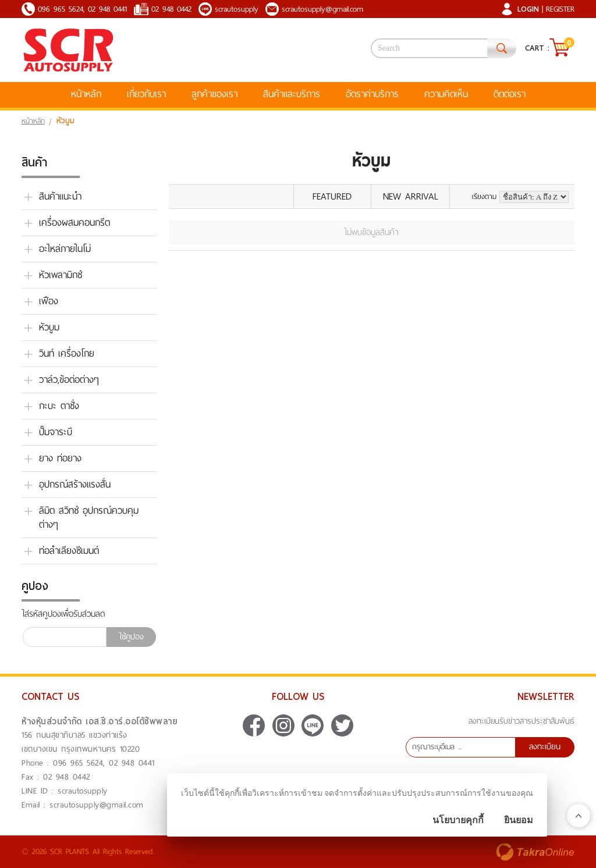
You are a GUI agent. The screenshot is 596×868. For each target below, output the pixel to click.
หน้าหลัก (86, 94)
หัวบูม (49, 328)
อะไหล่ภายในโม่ (65, 249)
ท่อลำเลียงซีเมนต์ (69, 551)
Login (528, 9)
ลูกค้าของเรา (214, 94)
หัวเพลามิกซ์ (61, 275)
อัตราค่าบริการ (372, 94)
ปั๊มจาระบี (56, 432)
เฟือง (49, 301)
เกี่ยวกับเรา (146, 94)
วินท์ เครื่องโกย (67, 354)
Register (560, 9)
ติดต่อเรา (510, 94)
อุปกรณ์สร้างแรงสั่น (75, 485)
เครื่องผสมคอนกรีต (74, 223)
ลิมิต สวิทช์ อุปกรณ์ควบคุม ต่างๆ (89, 518)
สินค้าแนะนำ (60, 197)
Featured (332, 196)
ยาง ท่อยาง (60, 458)
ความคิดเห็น (446, 94)
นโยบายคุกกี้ (458, 820)
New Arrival (411, 196)
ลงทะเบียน (545, 747)
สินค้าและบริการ (292, 94)
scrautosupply (237, 9)
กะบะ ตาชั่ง (59, 406)
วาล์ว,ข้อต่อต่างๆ (69, 380)
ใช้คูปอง (131, 637)
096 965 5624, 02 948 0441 (82, 9)
